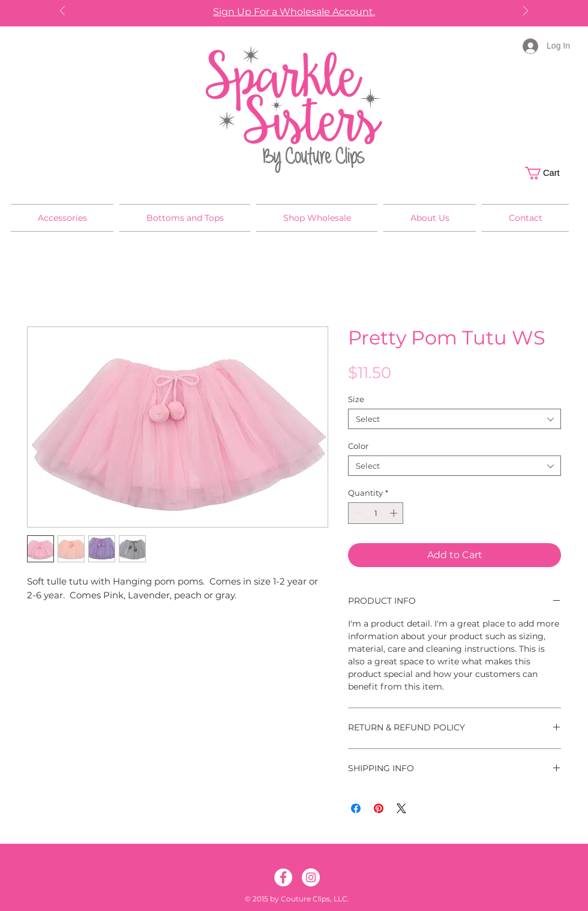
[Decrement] (357, 513)
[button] (549, 173)
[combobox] (454, 419)
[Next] (526, 12)
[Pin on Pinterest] (379, 808)
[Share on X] (401, 808)
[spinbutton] (376, 513)
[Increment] (395, 513)
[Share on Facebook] (356, 808)
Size (356, 399)
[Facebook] (283, 877)
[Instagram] (311, 877)
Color (358, 446)
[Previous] (62, 12)
